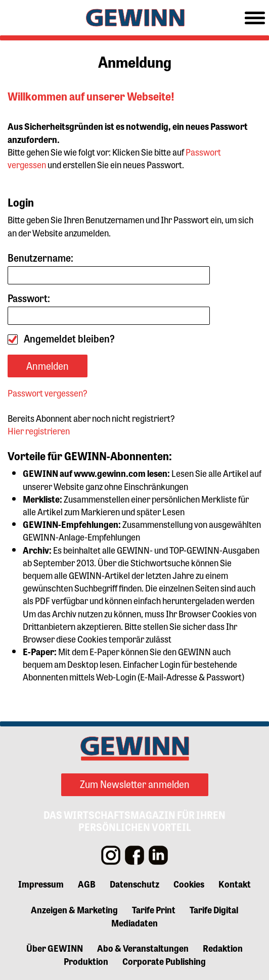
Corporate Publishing (164, 961)
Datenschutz (134, 884)
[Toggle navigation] (255, 18)
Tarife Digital (214, 909)
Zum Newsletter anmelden (135, 784)
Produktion (86, 961)
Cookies (189, 884)
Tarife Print (154, 909)
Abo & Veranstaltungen (143, 948)
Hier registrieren (39, 430)
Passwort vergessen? (48, 393)
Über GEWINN (55, 948)
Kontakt (235, 884)
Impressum (41, 884)
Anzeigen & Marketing (74, 909)
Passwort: (109, 308)
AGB (87, 884)
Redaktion (223, 948)
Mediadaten (134, 922)
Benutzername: (109, 268)
